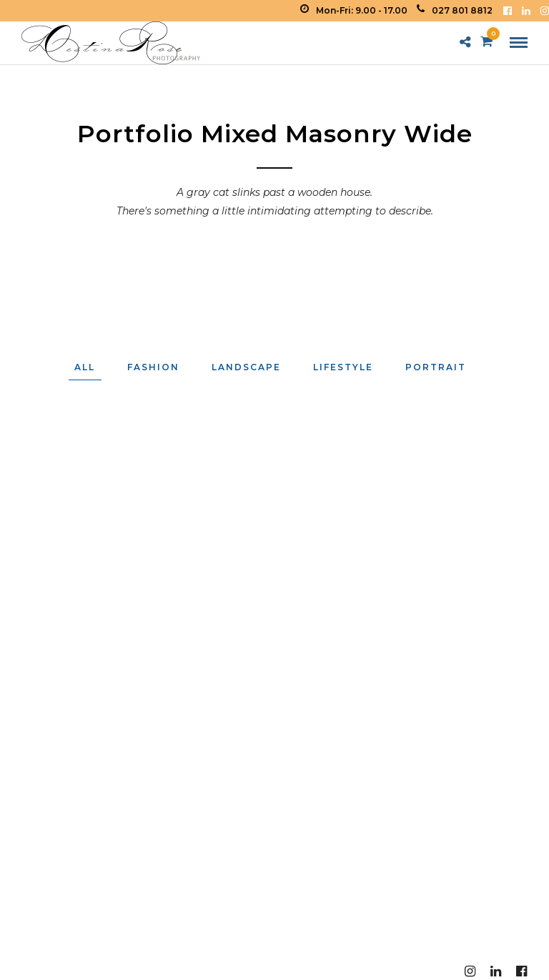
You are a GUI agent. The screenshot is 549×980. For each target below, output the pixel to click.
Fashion (153, 367)
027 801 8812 (455, 10)
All (85, 367)
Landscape (246, 367)
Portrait (436, 367)
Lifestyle (343, 367)
